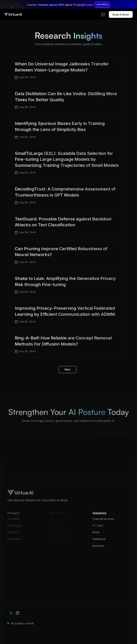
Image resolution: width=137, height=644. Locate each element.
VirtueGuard (15, 526)
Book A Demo (121, 15)
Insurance (98, 546)
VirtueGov (14, 532)
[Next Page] (65, 370)
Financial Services (103, 519)
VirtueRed (13, 519)
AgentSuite (14, 539)
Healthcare (99, 539)
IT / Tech (98, 526)
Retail (96, 532)
